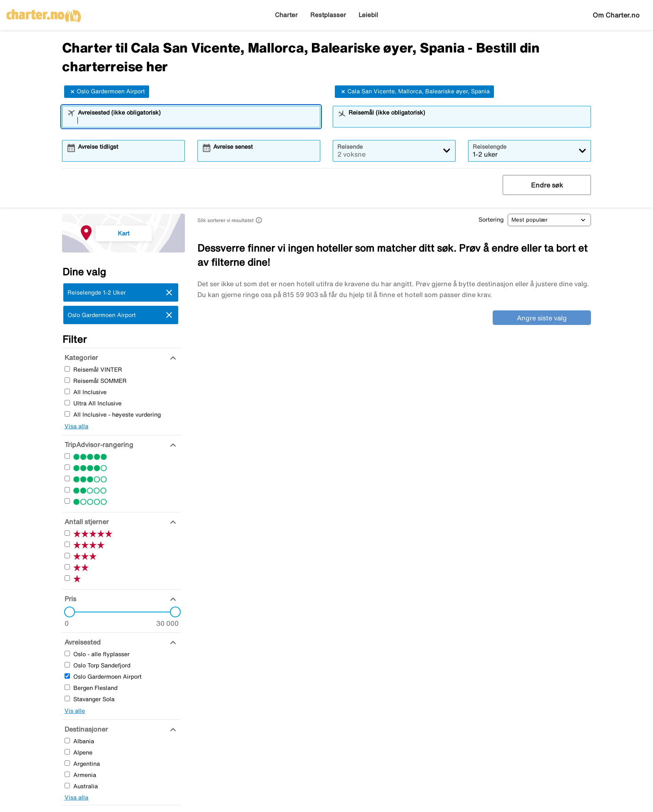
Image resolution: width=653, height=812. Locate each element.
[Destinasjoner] (85, 729)
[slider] (67, 612)
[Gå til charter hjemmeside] (44, 13)
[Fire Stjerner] (67, 467)
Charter (286, 15)
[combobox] (197, 120)
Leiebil (368, 15)
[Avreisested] (82, 642)
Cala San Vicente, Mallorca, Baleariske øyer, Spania (414, 92)
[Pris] (69, 599)
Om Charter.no (616, 15)
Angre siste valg (542, 318)
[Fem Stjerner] (67, 456)
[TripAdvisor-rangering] (98, 445)
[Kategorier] (80, 357)
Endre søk (547, 185)
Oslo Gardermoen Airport (107, 92)
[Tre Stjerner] (67, 478)
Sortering (491, 220)
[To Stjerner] (67, 490)
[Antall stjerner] (86, 522)
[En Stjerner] (67, 501)
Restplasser (328, 15)
